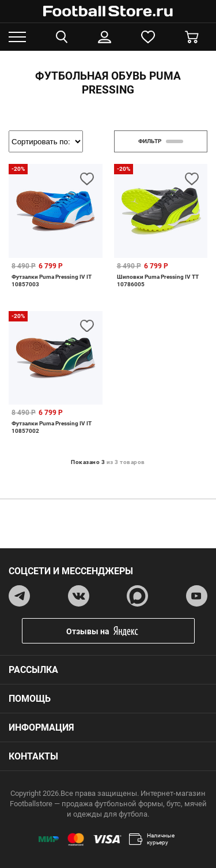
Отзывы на (117, 631)
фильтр (161, 141)
